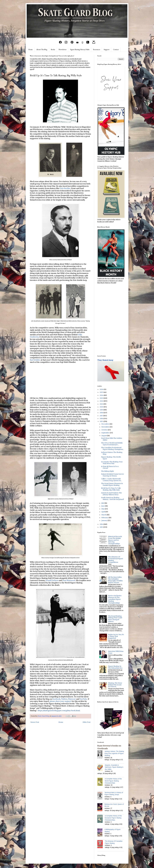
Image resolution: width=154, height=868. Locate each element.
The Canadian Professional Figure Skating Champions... (112, 448)
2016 (102, 419)
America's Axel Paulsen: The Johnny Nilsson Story (111, 494)
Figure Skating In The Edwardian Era (115, 667)
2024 (102, 395)
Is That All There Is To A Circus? (110, 467)
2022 (102, 401)
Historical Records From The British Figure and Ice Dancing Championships (115, 540)
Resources (97, 49)
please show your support (60, 701)
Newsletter (63, 49)
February (105, 518)
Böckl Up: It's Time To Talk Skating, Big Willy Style (111, 489)
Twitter (64, 699)
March (104, 515)
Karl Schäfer (35, 360)
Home (31, 49)
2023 (102, 398)
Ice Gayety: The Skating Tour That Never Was (112, 463)
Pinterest (72, 699)
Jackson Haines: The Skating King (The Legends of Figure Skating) (114, 753)
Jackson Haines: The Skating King (112, 453)
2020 (102, 407)
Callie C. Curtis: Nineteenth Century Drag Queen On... (111, 480)
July (103, 503)
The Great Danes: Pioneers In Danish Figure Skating (112, 484)
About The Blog (42, 49)
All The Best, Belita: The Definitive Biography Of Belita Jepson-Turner (115, 580)
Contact (116, 49)
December (105, 424)
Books (53, 49)
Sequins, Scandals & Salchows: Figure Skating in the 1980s (114, 767)
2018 (102, 413)
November (106, 427)
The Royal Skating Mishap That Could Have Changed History (115, 619)
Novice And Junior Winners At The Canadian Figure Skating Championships (115, 599)
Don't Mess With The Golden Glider (112, 439)
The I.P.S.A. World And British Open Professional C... (112, 444)
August (104, 436)
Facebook (56, 699)
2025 (102, 392)
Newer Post (35, 722)
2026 (102, 389)
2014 (102, 524)
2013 (102, 527)
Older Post (86, 722)
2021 (102, 404)
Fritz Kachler (65, 188)
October (105, 430)
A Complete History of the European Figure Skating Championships (113, 818)
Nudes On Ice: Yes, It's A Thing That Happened (116, 636)
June (103, 506)
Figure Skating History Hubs (80, 49)
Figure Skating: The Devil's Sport (111, 458)
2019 (102, 410)
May (103, 509)
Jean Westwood (69, 580)
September (106, 433)
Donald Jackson (52, 580)
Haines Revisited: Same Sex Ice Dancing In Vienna (112, 475)
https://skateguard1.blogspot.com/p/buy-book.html (59, 711)
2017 (101, 416)
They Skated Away (105, 360)
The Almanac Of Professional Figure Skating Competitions (115, 559)
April (103, 512)
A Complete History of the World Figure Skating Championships (113, 781)
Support (107, 49)
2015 (102, 421)
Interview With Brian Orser (116, 652)
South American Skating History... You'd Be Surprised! (112, 498)
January (105, 520)
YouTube (83, 699)
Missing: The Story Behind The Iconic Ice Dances (115, 685)
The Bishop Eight (107, 471)
